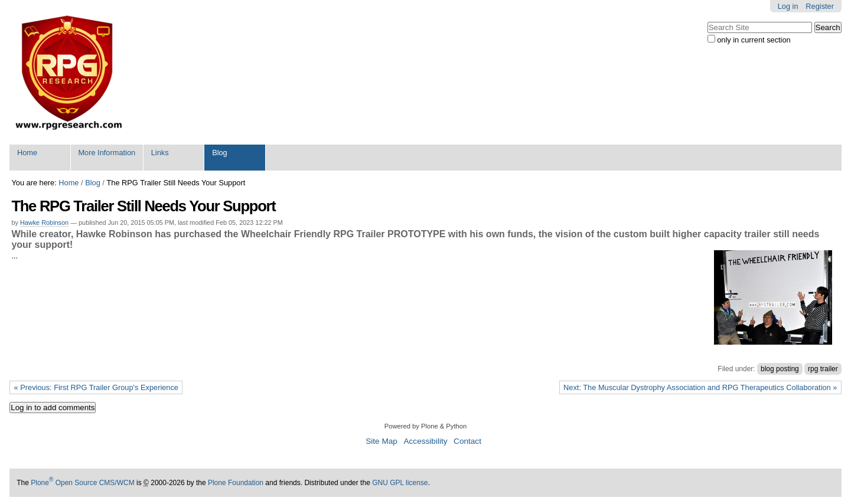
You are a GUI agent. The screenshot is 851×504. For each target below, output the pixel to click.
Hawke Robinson (44, 222)
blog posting (780, 369)
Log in (788, 6)
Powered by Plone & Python (425, 426)
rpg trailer (823, 369)
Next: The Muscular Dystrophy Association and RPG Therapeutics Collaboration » (700, 387)
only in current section (754, 40)
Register (820, 6)
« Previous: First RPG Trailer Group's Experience (96, 387)
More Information (107, 153)
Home (27, 153)
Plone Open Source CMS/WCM (82, 483)
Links (160, 153)
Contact (467, 441)
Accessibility (425, 441)
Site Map (382, 441)
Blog (220, 153)
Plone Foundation (236, 483)
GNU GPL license (400, 483)
